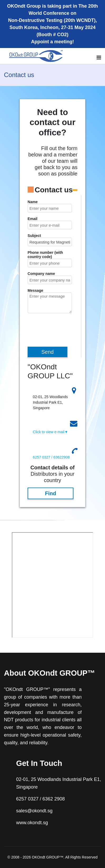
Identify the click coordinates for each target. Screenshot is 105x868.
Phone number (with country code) (45, 255)
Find (51, 493)
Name (33, 202)
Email (32, 219)
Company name (41, 274)
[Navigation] (99, 58)
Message (35, 290)
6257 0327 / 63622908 (51, 457)
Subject (34, 236)
